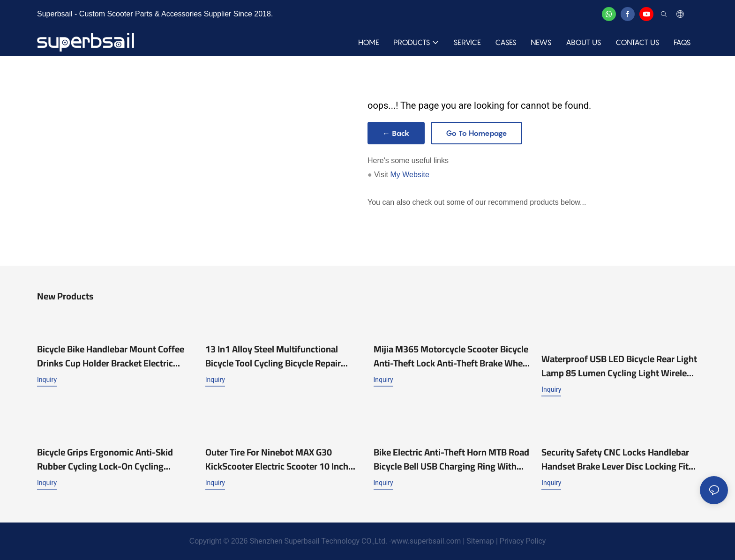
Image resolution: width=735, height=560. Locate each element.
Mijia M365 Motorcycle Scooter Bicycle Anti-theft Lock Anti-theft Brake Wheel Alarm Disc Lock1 (452, 356)
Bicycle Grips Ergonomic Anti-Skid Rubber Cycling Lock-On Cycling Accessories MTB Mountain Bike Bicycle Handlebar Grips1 (105, 459)
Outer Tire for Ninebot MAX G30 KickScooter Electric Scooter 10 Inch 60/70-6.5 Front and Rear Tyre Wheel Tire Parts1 (280, 459)
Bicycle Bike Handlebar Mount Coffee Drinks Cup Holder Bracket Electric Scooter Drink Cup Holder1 (111, 356)
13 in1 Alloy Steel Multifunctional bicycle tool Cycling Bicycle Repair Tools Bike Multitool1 (273, 356)
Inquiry (47, 380)
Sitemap (480, 541)
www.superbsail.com (426, 541)
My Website (410, 175)
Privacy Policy (522, 541)
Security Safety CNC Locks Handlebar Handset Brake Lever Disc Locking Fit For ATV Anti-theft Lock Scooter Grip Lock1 (615, 459)
